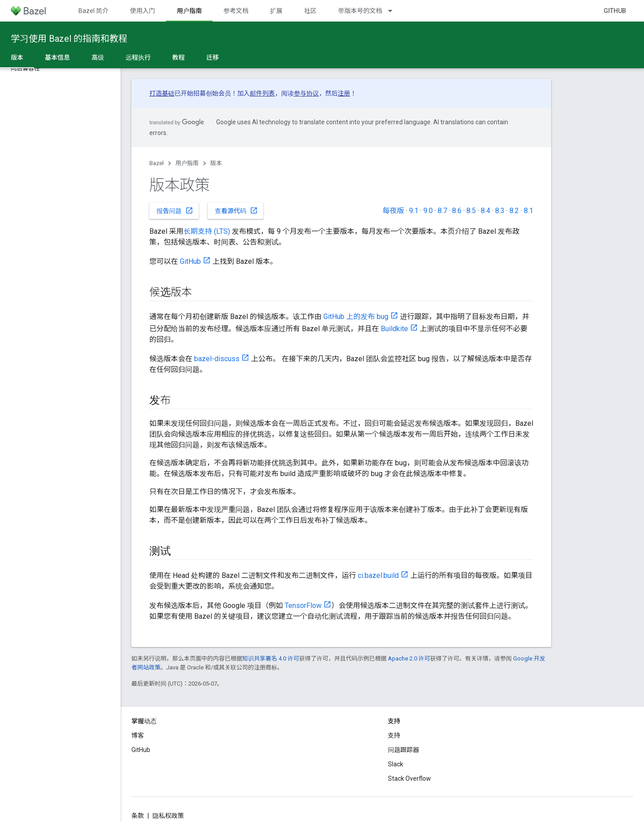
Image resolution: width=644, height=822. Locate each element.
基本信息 (57, 57)
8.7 (442, 211)
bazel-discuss (217, 359)
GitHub (615, 11)
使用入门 (143, 11)
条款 (138, 816)
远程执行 (138, 57)
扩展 (276, 11)
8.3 (500, 211)
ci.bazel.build (378, 575)
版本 (216, 163)
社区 (310, 11)
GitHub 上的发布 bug (356, 317)
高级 (98, 57)
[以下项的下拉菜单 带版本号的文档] (394, 11)
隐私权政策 (168, 816)
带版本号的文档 (360, 11)
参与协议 (306, 93)
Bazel (157, 163)
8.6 (457, 211)
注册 (344, 93)
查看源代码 (236, 210)
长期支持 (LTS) (207, 231)
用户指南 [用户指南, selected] (189, 11)
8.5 (471, 211)
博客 (138, 735)
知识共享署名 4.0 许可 (271, 658)
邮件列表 (262, 93)
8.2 (514, 211)
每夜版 (393, 211)
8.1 (529, 211)
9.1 (414, 211)
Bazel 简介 (94, 11)
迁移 (213, 57)
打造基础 (162, 93)
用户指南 (187, 163)
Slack (396, 764)
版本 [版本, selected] (17, 57)
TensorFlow (303, 606)
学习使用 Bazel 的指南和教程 (69, 39)
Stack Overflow (409, 778)
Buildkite (394, 329)
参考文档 (236, 11)
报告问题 (175, 210)
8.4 (485, 211)
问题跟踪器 (404, 750)
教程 (178, 57)
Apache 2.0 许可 (409, 658)
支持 (394, 735)
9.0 (428, 211)
